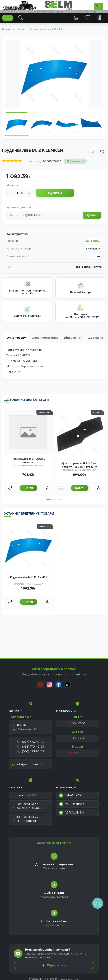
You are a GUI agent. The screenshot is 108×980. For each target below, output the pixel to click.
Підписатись (54, 965)
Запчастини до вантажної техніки (27, 806)
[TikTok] (68, 685)
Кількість (12, 185)
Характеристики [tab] (45, 338)
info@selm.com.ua (27, 764)
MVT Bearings (71, 804)
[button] (49, 500)
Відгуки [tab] (73, 338)
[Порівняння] (47, 488)
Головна (10, 29)
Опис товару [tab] (16, 338)
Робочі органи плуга (88, 267)
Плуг (23, 29)
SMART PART (71, 795)
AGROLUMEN (71, 813)
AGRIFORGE (93, 241)
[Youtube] (41, 685)
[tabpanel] (54, 361)
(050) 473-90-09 (31, 751)
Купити (55, 193)
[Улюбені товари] (10, 488)
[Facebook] (59, 685)
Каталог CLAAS (25, 795)
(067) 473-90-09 (31, 742)
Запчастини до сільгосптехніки (26, 819)
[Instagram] (50, 685)
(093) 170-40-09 (31, 747)
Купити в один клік (19, 207)
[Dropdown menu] (98, 6)
